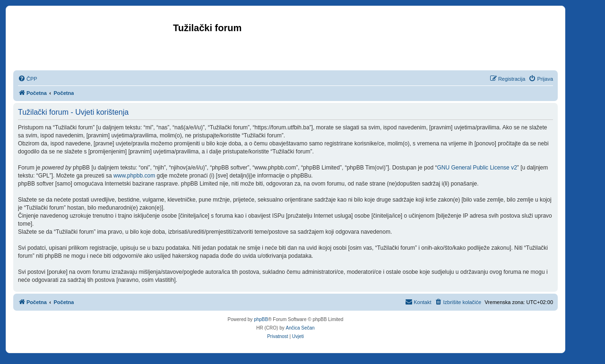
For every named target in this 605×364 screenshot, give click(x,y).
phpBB (261, 319)
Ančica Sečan (300, 328)
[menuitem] (28, 79)
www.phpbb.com (134, 176)
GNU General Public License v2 (477, 168)
